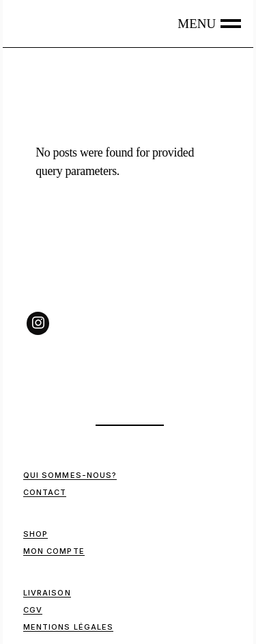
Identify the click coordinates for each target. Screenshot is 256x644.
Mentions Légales (69, 627)
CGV (33, 610)
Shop (35, 534)
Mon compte (54, 551)
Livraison (47, 593)
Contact (45, 492)
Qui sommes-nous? (70, 475)
